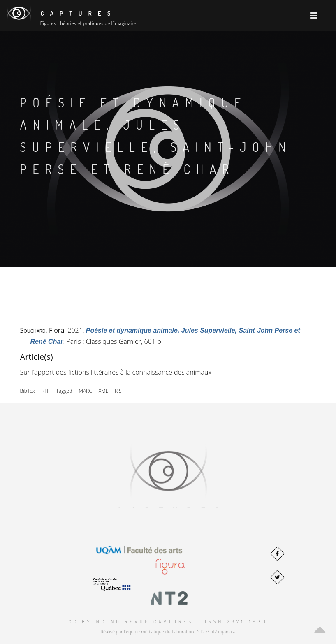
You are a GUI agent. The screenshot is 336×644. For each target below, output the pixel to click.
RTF (45, 391)
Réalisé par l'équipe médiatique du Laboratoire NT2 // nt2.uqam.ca (168, 631)
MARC (86, 391)
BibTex (28, 391)
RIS (118, 391)
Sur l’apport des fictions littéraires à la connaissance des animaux (116, 372)
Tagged (64, 391)
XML (103, 391)
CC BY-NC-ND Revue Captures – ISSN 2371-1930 (168, 622)
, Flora (42, 330)
